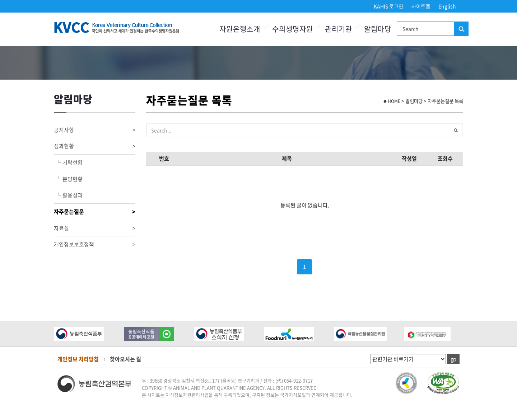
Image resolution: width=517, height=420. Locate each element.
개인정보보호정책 (95, 244)
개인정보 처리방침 (78, 359)
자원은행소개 (240, 29)
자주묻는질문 (95, 212)
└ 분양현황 (68, 179)
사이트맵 (421, 6)
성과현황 (95, 146)
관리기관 (339, 29)
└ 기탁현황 (68, 162)
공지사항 (95, 130)
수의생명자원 (293, 29)
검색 (461, 29)
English (447, 6)
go (453, 359)
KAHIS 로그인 (388, 6)
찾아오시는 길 (125, 359)
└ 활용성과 (68, 195)
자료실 (95, 228)
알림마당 (378, 29)
